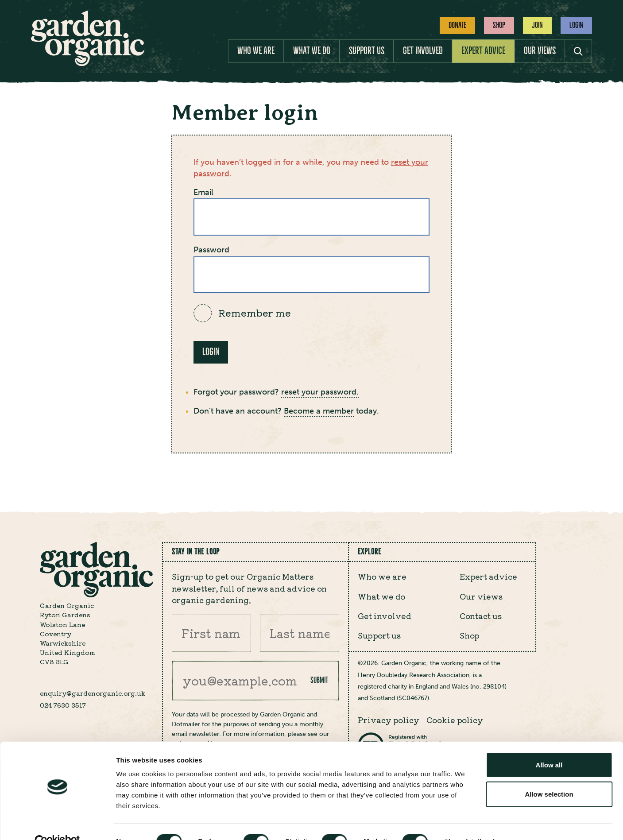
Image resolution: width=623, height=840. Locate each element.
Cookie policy (455, 720)
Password (211, 250)
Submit (319, 680)
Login (576, 25)
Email (203, 192)
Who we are (256, 51)
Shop (499, 25)
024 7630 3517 (63, 705)
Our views (540, 51)
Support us (367, 51)
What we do (312, 51)
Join (537, 25)
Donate (457, 25)
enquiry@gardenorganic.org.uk (93, 693)
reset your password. (320, 392)
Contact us (481, 616)
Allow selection (549, 775)
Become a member (319, 411)
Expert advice (483, 51)
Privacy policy (389, 720)
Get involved (423, 51)
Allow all (549, 746)
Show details (465, 823)
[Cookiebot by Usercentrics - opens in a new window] (57, 823)
